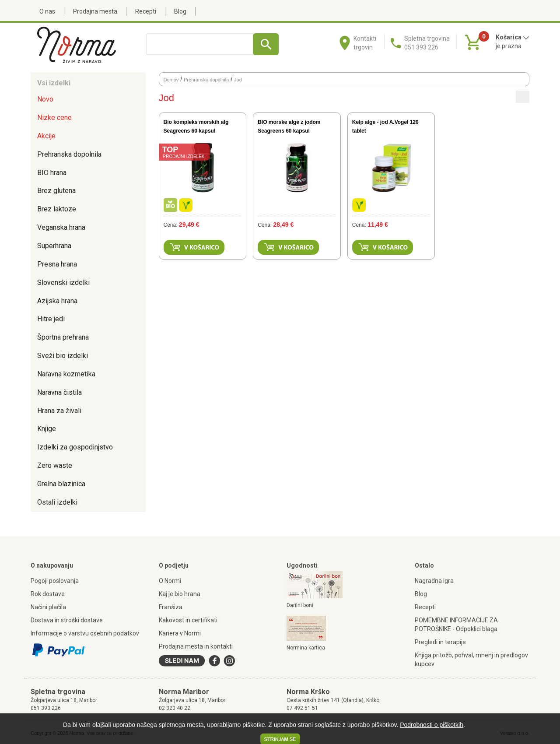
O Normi (170, 581)
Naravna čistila (59, 392)
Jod (238, 80)
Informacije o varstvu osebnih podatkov (85, 633)
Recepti (146, 11)
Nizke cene (54, 118)
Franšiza (171, 607)
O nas (47, 11)
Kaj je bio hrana (180, 594)
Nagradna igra (434, 581)
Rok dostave (48, 594)
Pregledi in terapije (440, 642)
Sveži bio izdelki (63, 356)
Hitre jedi (51, 319)
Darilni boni (300, 605)
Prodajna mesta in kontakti (196, 646)
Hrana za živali (59, 411)
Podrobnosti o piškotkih (432, 725)
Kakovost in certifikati (188, 620)
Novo (45, 99)
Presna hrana (57, 264)
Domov (171, 80)
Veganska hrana (61, 227)
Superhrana (54, 246)
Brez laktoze (57, 209)
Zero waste (55, 465)
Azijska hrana (57, 301)
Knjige (47, 429)
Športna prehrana (63, 337)
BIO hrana (52, 173)
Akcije (46, 136)
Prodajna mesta (95, 11)
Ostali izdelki (57, 502)
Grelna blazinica (61, 484)
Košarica (513, 37)
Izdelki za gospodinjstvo (75, 447)
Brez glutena (56, 191)
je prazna (509, 46)
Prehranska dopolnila (69, 154)
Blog (180, 11)
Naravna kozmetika (66, 374)
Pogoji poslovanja (55, 581)
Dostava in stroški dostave (67, 620)
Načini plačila (48, 607)
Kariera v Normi (180, 633)
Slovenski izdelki (63, 283)
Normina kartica (306, 648)
